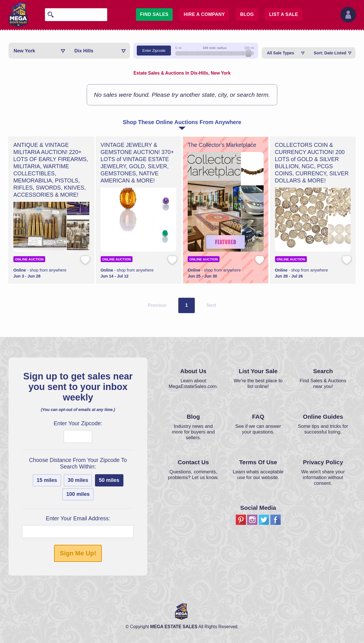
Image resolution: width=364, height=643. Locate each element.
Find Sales (154, 14)
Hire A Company (204, 14)
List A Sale (284, 14)
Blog (247, 14)
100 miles (78, 494)
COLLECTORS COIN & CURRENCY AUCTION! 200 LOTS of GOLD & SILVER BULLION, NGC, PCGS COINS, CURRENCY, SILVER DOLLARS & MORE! (312, 163)
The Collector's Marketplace (222, 145)
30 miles (78, 480)
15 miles (47, 480)
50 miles (109, 480)
